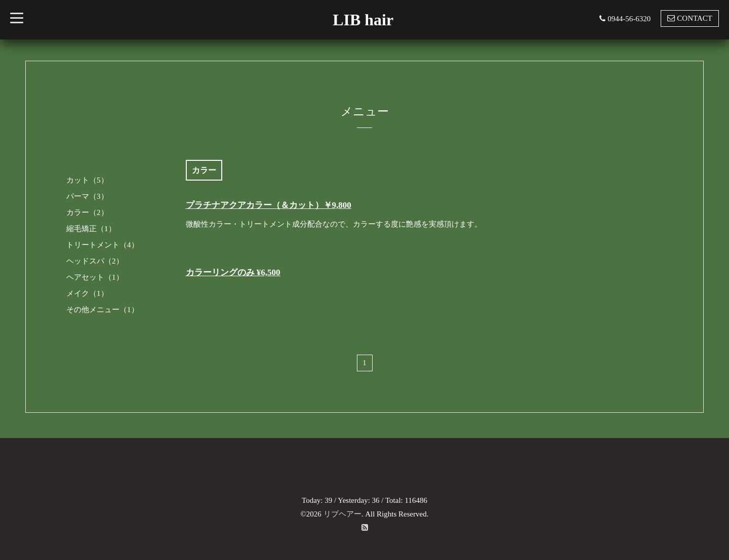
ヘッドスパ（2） (95, 261)
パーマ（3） (87, 196)
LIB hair (363, 20)
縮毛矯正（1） (91, 229)
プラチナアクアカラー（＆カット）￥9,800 (269, 205)
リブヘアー (342, 514)
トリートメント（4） (103, 245)
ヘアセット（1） (95, 277)
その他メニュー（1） (103, 310)
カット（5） (87, 180)
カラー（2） (87, 212)
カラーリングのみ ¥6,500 (233, 272)
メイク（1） (87, 293)
